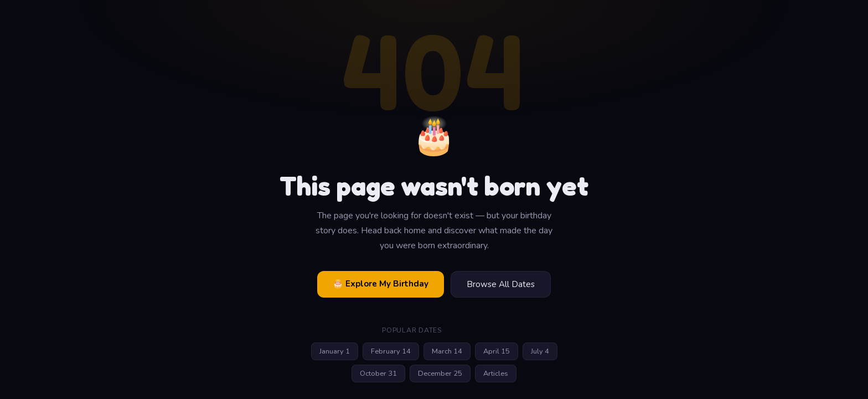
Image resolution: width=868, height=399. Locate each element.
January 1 (335, 351)
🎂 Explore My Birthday (381, 284)
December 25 (440, 374)
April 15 (497, 351)
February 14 (391, 351)
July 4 (540, 351)
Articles (496, 374)
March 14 (447, 351)
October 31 (378, 374)
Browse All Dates (501, 284)
